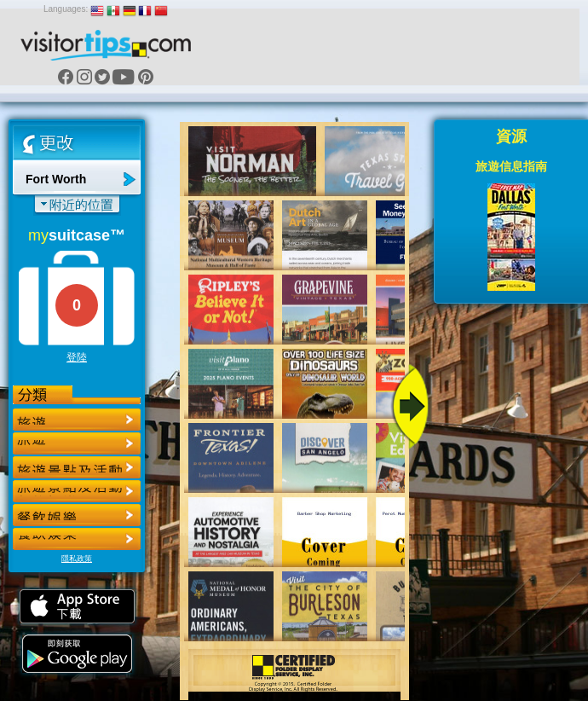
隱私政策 (77, 559)
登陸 (77, 357)
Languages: (66, 9)
